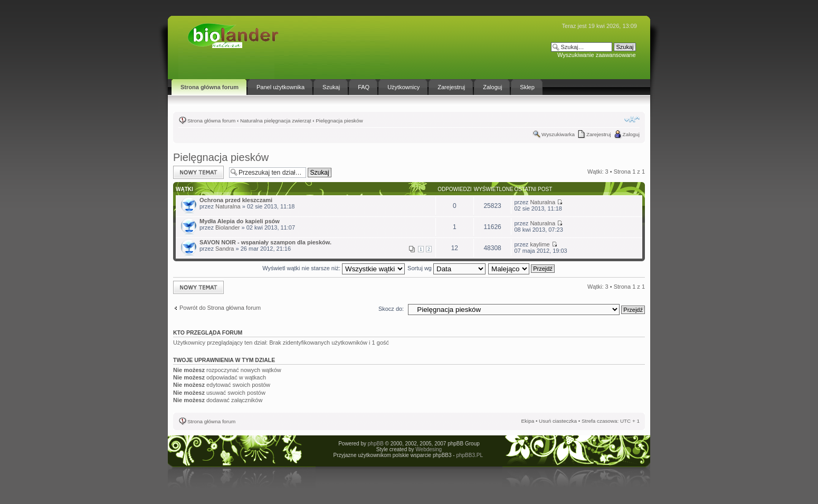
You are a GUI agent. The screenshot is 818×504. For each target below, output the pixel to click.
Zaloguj (631, 134)
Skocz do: (391, 309)
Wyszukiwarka (558, 134)
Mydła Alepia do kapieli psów (240, 221)
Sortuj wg (446, 268)
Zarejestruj (599, 134)
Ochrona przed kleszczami (236, 200)
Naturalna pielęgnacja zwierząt (275, 121)
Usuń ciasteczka (558, 421)
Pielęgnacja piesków (339, 121)
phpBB (376, 444)
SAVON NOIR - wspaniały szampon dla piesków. (265, 242)
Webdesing (429, 449)
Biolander (227, 227)
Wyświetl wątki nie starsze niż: (334, 268)
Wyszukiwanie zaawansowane (596, 55)
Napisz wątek (198, 172)
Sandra (225, 249)
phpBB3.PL (469, 455)
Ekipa (527, 421)
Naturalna (228, 206)
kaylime (540, 244)
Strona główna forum (211, 121)
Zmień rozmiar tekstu (632, 119)
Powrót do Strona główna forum (220, 308)
